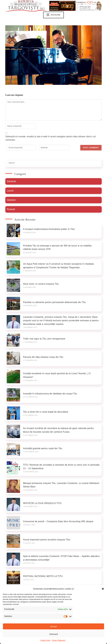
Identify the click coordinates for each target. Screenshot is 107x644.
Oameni (11, 200)
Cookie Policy (45, 640)
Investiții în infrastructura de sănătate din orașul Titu (48, 381)
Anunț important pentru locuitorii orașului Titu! (45, 516)
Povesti (11, 210)
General (11, 182)
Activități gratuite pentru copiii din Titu (41, 432)
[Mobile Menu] (53, 15)
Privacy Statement (59, 640)
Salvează (53, 634)
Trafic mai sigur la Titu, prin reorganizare (42, 331)
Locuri (10, 191)
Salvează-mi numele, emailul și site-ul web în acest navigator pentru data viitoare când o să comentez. (50, 138)
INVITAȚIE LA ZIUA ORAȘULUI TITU (41, 482)
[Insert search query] (53, 163)
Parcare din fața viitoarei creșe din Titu (41, 348)
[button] (103, 589)
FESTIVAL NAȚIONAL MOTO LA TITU (41, 550)
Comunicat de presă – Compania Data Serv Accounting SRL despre (56, 499)
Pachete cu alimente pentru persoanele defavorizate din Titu (53, 296)
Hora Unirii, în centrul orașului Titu (39, 279)
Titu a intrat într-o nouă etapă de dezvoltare (44, 398)
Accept (53, 626)
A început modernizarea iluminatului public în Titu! (47, 229)
